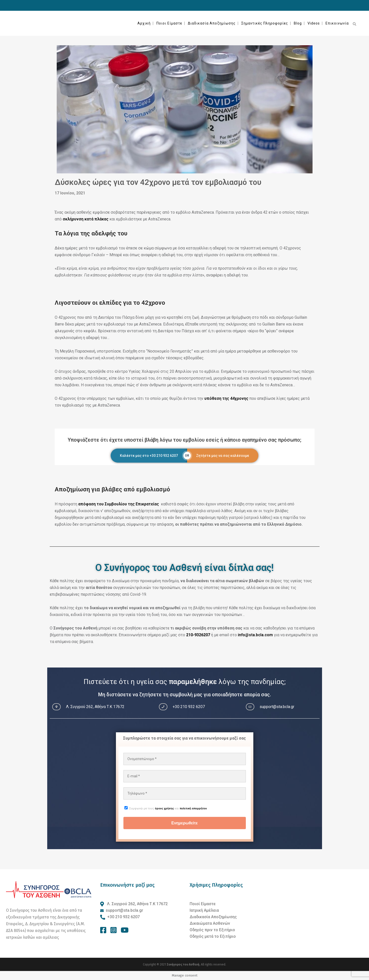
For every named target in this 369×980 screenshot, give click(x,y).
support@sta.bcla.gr (124, 910)
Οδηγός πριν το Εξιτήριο (212, 930)
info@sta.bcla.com (255, 635)
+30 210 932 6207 (123, 917)
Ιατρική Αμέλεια (204, 910)
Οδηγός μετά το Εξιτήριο (213, 936)
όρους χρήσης (164, 808)
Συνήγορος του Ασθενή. (184, 964)
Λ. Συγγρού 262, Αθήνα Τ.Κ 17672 (137, 904)
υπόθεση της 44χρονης (226, 398)
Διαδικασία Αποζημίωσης (213, 917)
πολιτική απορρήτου (193, 808)
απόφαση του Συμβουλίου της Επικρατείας (119, 504)
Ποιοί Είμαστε (203, 904)
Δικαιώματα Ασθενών (210, 923)
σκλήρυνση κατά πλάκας (86, 219)
